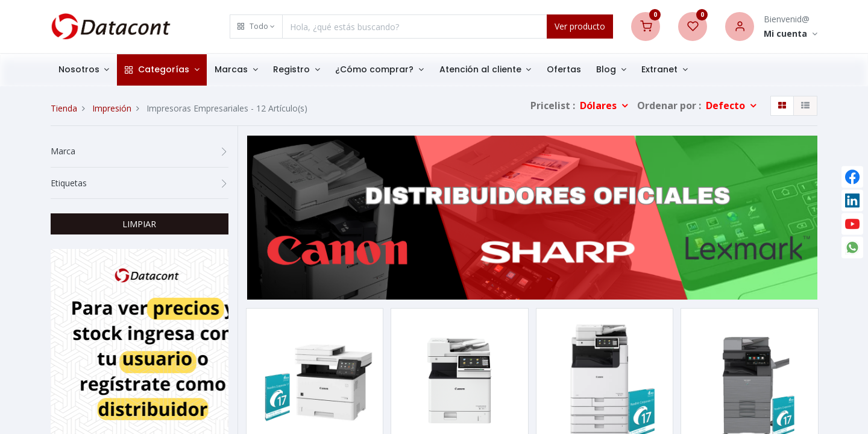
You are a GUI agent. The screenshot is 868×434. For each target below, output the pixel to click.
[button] (256, 27)
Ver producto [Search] (580, 26)
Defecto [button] (727, 105)
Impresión (112, 108)
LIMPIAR (139, 224)
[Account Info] (791, 34)
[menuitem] (564, 70)
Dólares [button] (599, 105)
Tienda (64, 108)
